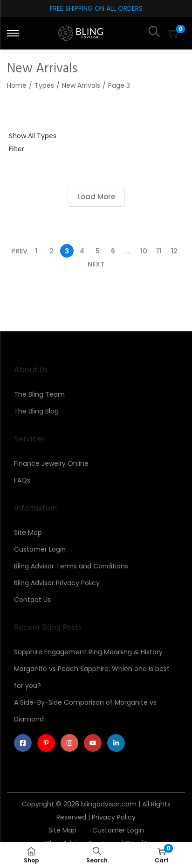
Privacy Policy (114, 817)
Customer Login (40, 549)
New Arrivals (81, 85)
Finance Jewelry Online (51, 463)
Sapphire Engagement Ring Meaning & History (88, 652)
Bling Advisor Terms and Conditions (71, 566)
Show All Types (33, 136)
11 (159, 251)
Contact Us (32, 600)
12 (174, 251)
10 (144, 251)
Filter (17, 149)
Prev (19, 251)
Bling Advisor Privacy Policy (57, 583)
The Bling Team (39, 394)
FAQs (22, 480)
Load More (96, 197)
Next (96, 264)
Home (17, 85)
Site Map (28, 532)
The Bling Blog (36, 411)
